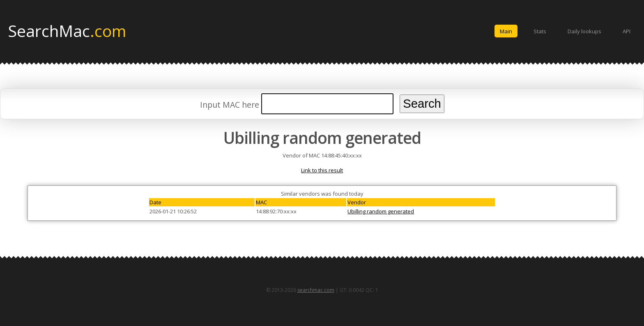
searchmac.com (316, 290)
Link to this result (322, 170)
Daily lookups (584, 31)
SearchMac (67, 30)
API (627, 31)
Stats (540, 31)
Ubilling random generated (381, 211)
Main (506, 31)
